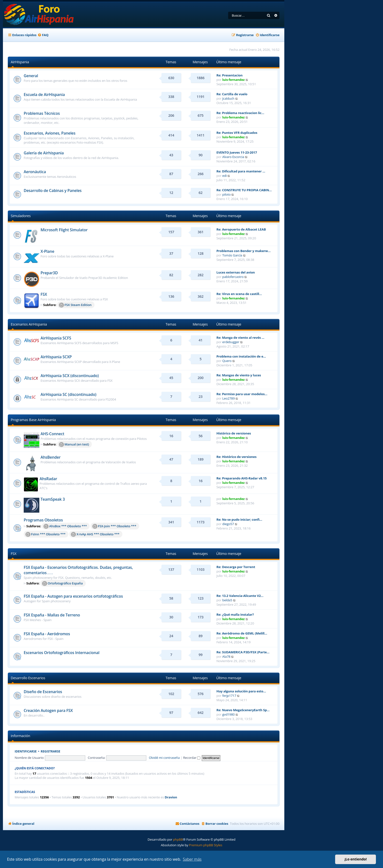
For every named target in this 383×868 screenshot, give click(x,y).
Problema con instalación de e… (241, 356)
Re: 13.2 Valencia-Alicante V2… (240, 596)
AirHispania (20, 62)
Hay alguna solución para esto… (241, 691)
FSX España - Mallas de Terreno (52, 615)
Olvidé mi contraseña (164, 758)
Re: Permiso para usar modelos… (242, 394)
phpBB (178, 839)
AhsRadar (48, 479)
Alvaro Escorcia (233, 157)
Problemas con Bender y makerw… (244, 251)
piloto (226, 194)
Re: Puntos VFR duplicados (237, 133)
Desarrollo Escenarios (28, 678)
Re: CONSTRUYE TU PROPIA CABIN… (244, 190)
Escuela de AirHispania (44, 95)
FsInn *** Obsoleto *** (45, 534)
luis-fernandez (233, 80)
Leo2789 (229, 398)
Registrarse (51, 751)
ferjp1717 (229, 696)
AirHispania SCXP (56, 357)
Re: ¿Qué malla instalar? (235, 614)
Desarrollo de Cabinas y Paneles (53, 191)
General (31, 76)
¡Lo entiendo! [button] (356, 859)
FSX (44, 294)
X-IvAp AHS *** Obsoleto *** (95, 534)
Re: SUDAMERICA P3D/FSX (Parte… (243, 652)
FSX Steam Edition (75, 305)
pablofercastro (233, 277)
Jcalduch (228, 98)
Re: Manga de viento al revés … (240, 338)
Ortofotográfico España (62, 583)
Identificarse (26, 751)
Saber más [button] (192, 859)
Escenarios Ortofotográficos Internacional (62, 653)
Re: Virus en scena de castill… (239, 294)
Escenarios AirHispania (29, 324)
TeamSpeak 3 (53, 499)
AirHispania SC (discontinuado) (68, 394)
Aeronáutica (35, 172)
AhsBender (51, 457)
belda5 (227, 600)
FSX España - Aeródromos (47, 634)
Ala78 (226, 656)
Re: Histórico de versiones (236, 457)
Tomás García (232, 255)
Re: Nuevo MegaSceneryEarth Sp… (243, 710)
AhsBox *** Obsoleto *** (65, 526)
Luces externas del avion (236, 272)
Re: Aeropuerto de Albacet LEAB (241, 229)
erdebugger (231, 342)
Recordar (192, 758)
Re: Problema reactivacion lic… (240, 113)
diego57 (228, 524)
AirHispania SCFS (56, 338)
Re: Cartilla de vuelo (232, 94)
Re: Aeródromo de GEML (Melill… (242, 633)
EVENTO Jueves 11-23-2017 (237, 152)
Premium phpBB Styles (206, 845)
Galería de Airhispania (44, 153)
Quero (227, 361)
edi (224, 176)
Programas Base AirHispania (33, 420)
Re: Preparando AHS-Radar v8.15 (242, 478)
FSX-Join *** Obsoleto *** (114, 526)
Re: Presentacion (229, 75)
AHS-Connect (52, 434)
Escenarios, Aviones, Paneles (50, 133)
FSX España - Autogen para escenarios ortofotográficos (73, 596)
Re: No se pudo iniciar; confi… (239, 519)
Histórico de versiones (234, 433)
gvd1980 (229, 714)
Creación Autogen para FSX (48, 710)
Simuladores (21, 216)
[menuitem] (43, 35)
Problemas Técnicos (42, 113)
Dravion (171, 797)
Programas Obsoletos (43, 520)
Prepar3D (49, 273)
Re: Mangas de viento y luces (239, 375)
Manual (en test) (74, 445)
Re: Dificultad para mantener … (241, 171)
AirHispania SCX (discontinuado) (70, 376)
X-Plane (47, 251)
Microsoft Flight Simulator (64, 230)
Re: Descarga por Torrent (236, 567)
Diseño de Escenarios (43, 692)
